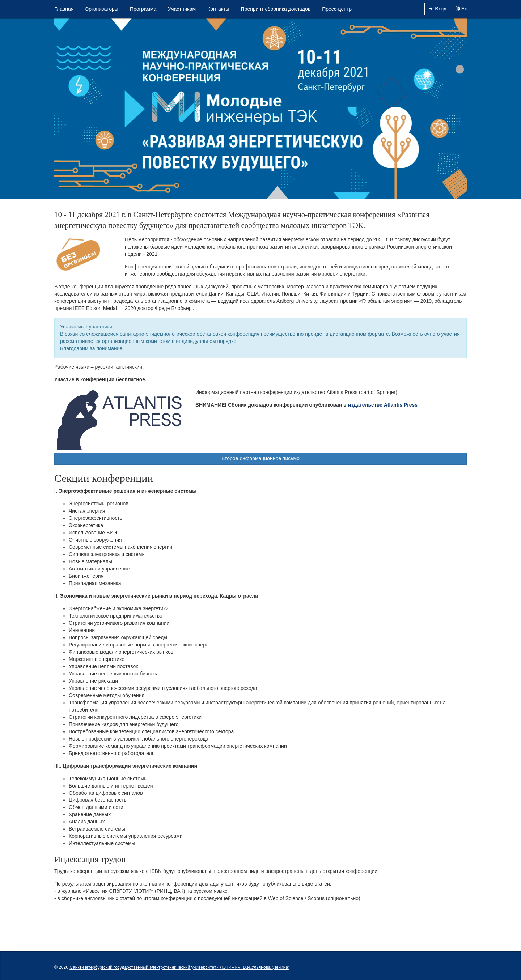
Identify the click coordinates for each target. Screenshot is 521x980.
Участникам (182, 9)
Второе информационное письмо (260, 458)
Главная (64, 9)
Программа (143, 9)
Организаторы (101, 9)
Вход (438, 9)
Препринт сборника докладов (276, 9)
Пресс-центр (337, 9)
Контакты (218, 9)
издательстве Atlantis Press (384, 405)
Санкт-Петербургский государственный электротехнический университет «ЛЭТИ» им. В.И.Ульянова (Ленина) (179, 967)
